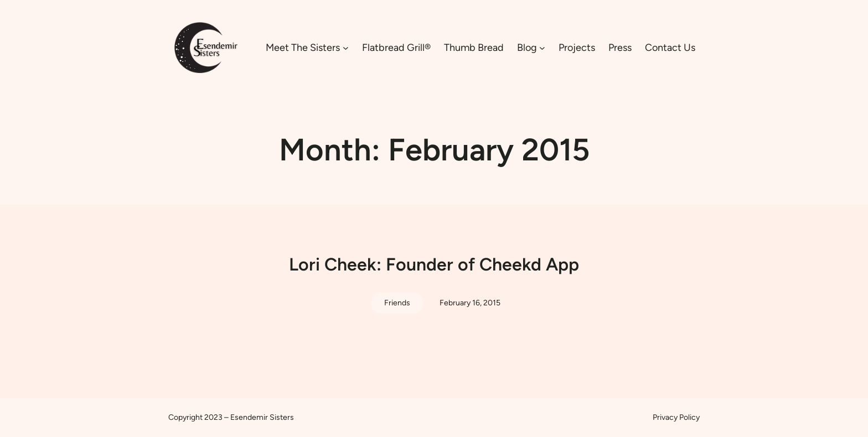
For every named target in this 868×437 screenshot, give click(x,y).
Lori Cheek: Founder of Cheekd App (434, 264)
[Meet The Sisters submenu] (346, 48)
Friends (397, 303)
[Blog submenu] (542, 48)
